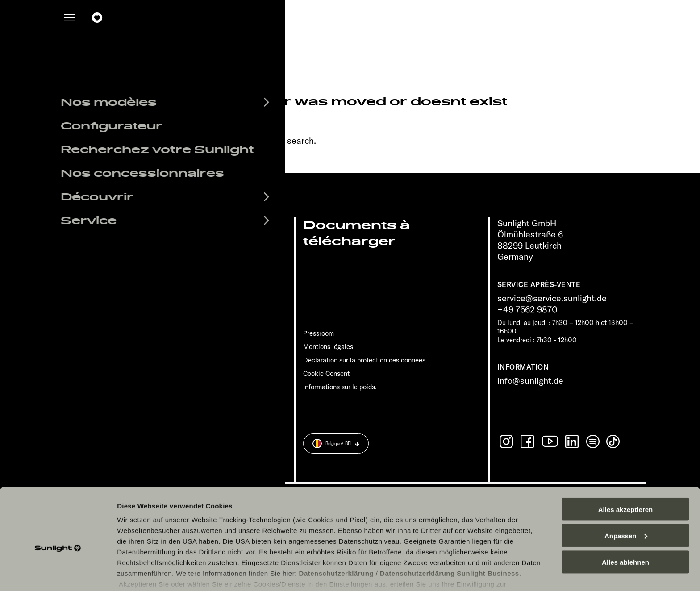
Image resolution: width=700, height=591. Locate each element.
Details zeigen (140, 573)
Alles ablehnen (625, 517)
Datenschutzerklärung (337, 528)
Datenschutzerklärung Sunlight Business (450, 528)
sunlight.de (206, 140)
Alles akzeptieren (626, 464)
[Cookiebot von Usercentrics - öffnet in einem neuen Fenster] (58, 574)
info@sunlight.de (530, 381)
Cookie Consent (326, 373)
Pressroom (319, 333)
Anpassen (626, 491)
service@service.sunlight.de (552, 298)
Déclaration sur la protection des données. (365, 360)
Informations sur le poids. (340, 387)
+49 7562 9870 (527, 309)
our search (293, 140)
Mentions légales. (329, 347)
